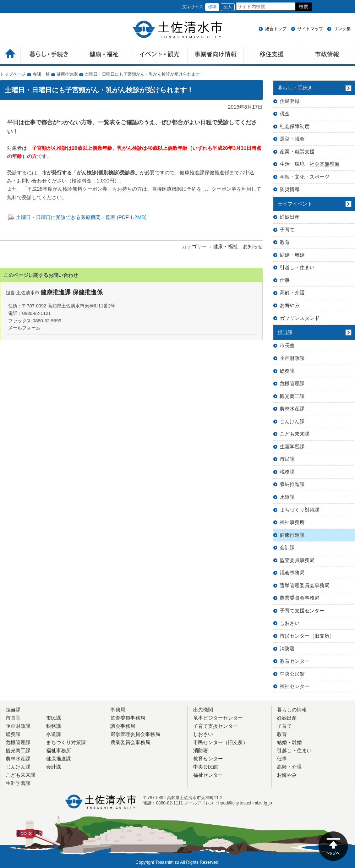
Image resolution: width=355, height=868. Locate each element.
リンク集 (342, 29)
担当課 (285, 332)
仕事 (285, 280)
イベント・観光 (160, 56)
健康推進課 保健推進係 (72, 292)
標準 (212, 7)
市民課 (287, 459)
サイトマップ (310, 29)
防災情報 (290, 189)
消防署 (287, 649)
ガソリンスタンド (300, 318)
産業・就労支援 (297, 152)
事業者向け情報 (216, 56)
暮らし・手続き (295, 88)
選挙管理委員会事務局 (305, 585)
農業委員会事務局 (300, 598)
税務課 (287, 472)
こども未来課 (295, 434)
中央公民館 (292, 674)
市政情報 (327, 56)
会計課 (287, 547)
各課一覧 (41, 74)
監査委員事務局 (297, 560)
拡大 (228, 7)
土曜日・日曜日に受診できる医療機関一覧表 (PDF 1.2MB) (81, 217)
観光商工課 (292, 396)
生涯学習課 (292, 447)
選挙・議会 (292, 139)
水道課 (287, 497)
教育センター (295, 661)
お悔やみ (290, 305)
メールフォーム (24, 328)
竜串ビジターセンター (218, 718)
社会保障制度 (295, 126)
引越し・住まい (297, 267)
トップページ (13, 74)
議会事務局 (292, 573)
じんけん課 (292, 421)
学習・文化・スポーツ (305, 177)
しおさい (290, 623)
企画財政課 (292, 358)
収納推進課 (292, 484)
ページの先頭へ (333, 846)
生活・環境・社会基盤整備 (310, 164)
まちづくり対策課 (300, 510)
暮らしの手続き (48, 56)
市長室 (287, 345)
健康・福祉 (104, 56)
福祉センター (295, 686)
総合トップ (276, 29)
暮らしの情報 (292, 710)
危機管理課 (292, 383)
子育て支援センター (302, 611)
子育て (287, 230)
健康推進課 (67, 74)
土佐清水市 (177, 29)
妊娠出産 (290, 217)
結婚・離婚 (292, 255)
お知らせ (253, 246)
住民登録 (290, 101)
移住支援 (271, 56)
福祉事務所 (292, 522)
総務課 (287, 371)
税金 (285, 114)
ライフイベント (295, 204)
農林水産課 (292, 409)
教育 (285, 242)
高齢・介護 (292, 293)
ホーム (10, 56)
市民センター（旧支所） (307, 636)
